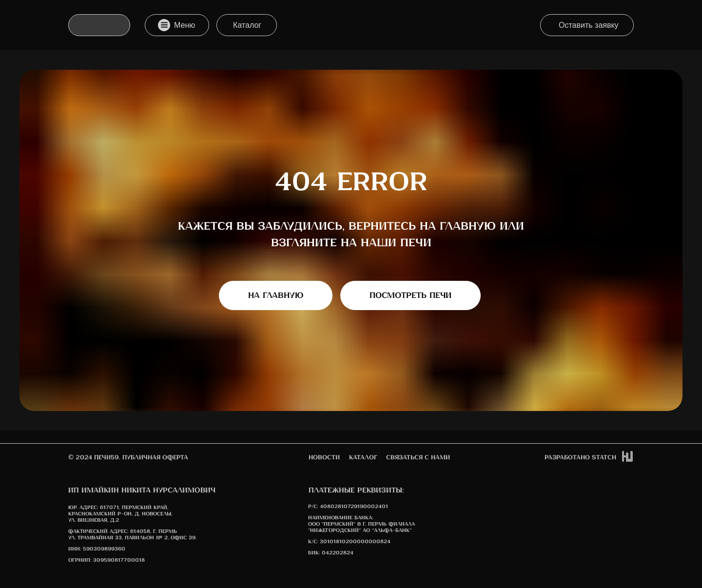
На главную (276, 296)
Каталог (363, 458)
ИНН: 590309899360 (97, 549)
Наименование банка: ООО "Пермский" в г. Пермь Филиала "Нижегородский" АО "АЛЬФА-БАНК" (361, 524)
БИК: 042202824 (331, 553)
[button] (587, 25)
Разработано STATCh (580, 458)
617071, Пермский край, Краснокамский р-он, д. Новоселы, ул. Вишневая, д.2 (120, 514)
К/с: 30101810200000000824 (349, 542)
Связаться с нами (418, 458)
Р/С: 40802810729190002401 (348, 507)
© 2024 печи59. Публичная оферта (128, 458)
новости (324, 458)
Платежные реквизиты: (356, 490)
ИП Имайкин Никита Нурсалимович (142, 490)
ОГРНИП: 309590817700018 (107, 560)
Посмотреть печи (410, 296)
